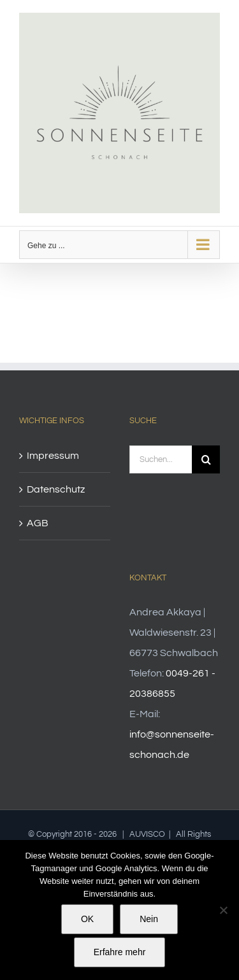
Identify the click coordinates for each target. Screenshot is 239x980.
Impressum (53, 456)
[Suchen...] (161, 459)
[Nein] (223, 910)
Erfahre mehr (120, 952)
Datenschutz (56, 489)
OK (87, 919)
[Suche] (206, 459)
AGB (38, 523)
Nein (149, 919)
